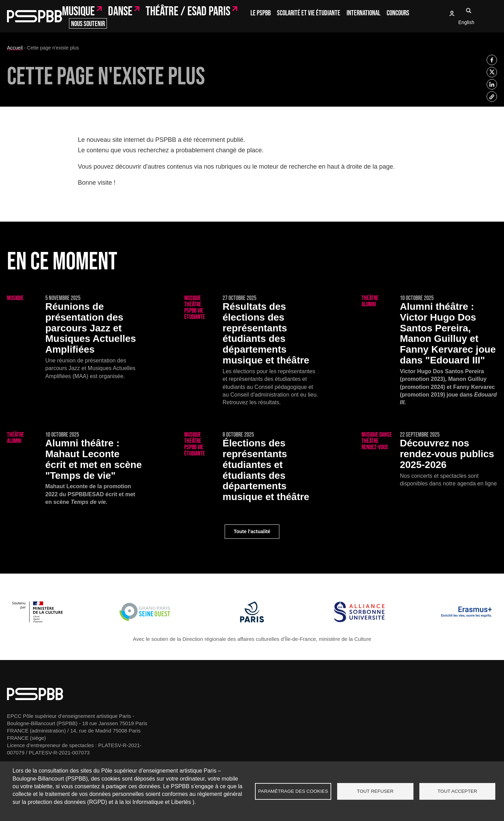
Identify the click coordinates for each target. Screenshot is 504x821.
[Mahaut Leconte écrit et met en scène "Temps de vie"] (75, 473)
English (466, 22)
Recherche (469, 10)
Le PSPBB (261, 13)
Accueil (15, 48)
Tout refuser (375, 791)
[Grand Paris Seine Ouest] (145, 620)
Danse (120, 12)
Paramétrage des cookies (293, 791)
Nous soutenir (88, 24)
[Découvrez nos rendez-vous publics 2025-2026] (429, 460)
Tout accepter (457, 791)
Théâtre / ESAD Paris (188, 12)
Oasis (452, 13)
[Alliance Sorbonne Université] (359, 620)
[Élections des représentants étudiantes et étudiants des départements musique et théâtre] (252, 468)
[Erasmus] (467, 620)
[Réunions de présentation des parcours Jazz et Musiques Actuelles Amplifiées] (75, 338)
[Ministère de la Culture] (37, 620)
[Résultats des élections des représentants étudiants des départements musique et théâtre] (252, 351)
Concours (398, 13)
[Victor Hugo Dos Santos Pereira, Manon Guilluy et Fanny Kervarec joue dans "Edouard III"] (429, 355)
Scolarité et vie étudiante (309, 13)
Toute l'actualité (252, 531)
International (363, 13)
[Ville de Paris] (252, 620)
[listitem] (492, 60)
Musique (78, 12)
